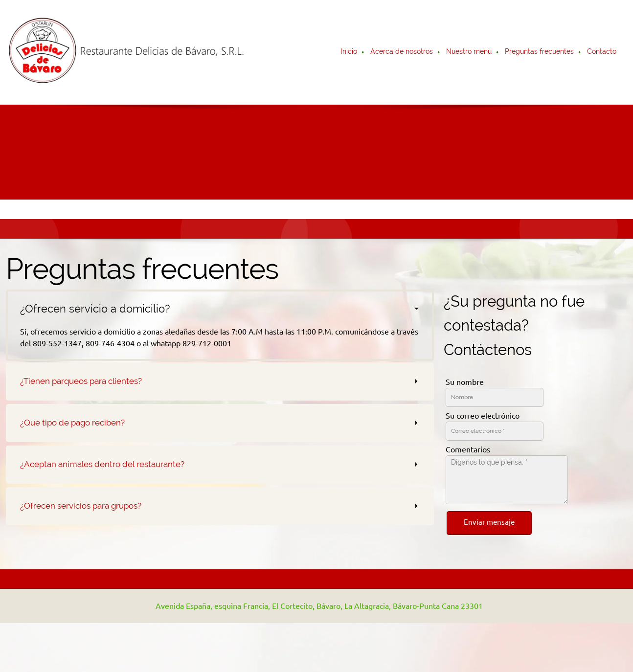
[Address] (314, 606)
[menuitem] (350, 52)
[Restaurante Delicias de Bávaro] (128, 52)
